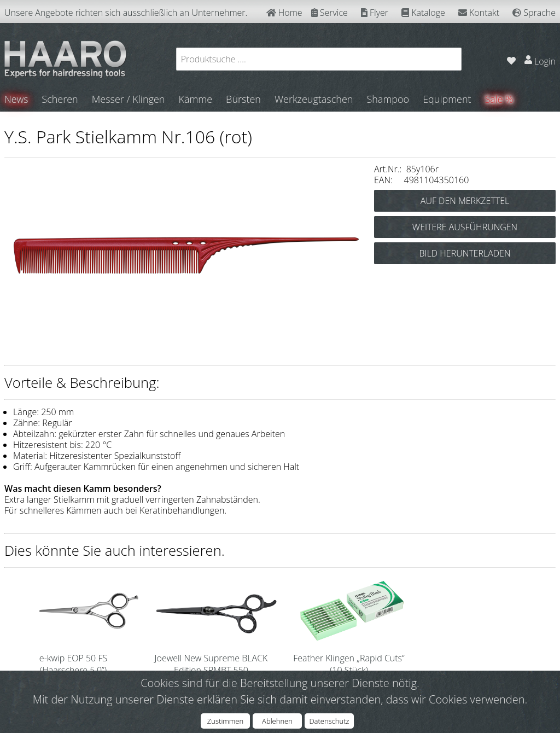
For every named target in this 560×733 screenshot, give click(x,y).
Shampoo (388, 99)
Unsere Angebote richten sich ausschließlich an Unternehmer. (126, 13)
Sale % (500, 99)
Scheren (60, 99)
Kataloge (423, 13)
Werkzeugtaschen (314, 99)
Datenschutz (329, 721)
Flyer (375, 13)
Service (329, 13)
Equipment (448, 99)
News (16, 99)
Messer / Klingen (129, 99)
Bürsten (244, 99)
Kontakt (479, 13)
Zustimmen (225, 721)
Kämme (196, 99)
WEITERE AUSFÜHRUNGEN (465, 226)
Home (284, 13)
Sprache (534, 13)
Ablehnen (277, 721)
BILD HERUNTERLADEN (465, 253)
